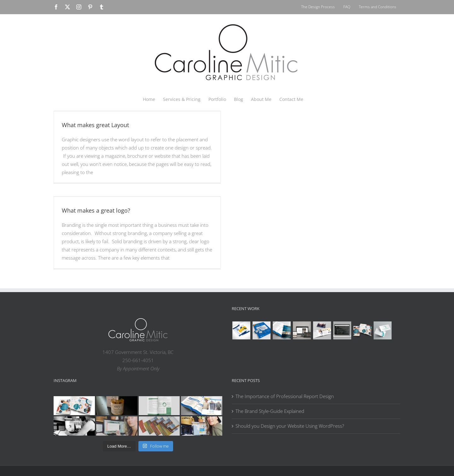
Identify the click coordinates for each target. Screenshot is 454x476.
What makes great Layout (95, 125)
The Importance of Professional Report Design (285, 396)
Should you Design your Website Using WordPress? (290, 426)
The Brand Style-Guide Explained (270, 411)
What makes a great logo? (96, 210)
